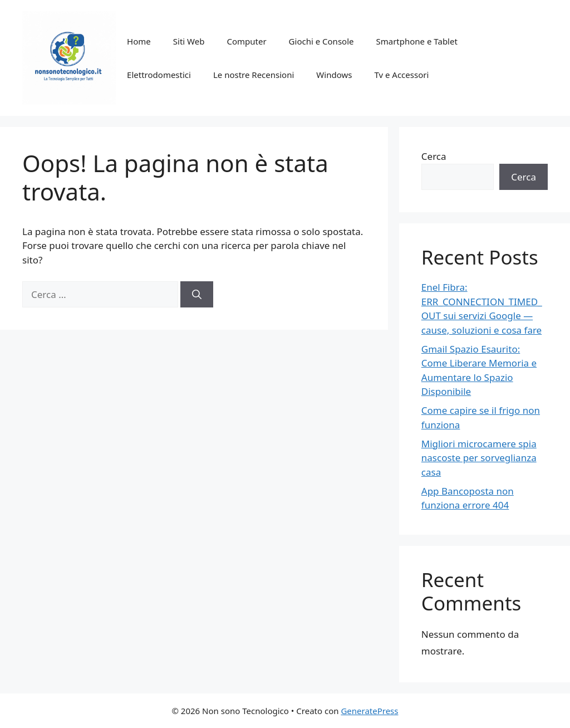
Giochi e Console (321, 41)
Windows (334, 75)
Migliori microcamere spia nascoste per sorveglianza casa (479, 458)
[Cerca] (197, 295)
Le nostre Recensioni (254, 75)
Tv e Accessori (401, 75)
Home (139, 41)
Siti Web (189, 41)
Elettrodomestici (159, 75)
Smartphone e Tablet (416, 41)
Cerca (434, 156)
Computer (246, 41)
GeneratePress (369, 711)
